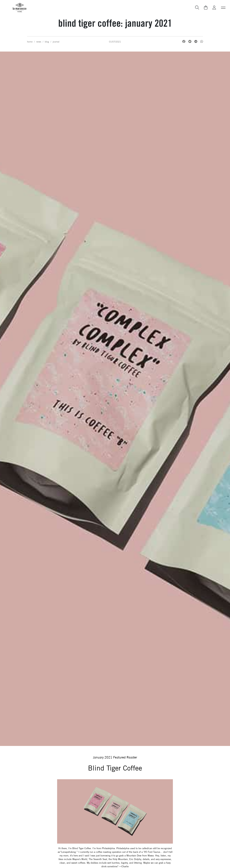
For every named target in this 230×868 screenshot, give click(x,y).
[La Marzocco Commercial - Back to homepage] (20, 8)
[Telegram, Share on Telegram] (196, 41)
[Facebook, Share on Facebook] (184, 41)
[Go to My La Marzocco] (214, 8)
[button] (223, 8)
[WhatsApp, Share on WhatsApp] (202, 41)
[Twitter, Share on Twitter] (190, 41)
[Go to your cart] (206, 8)
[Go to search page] (197, 8)
